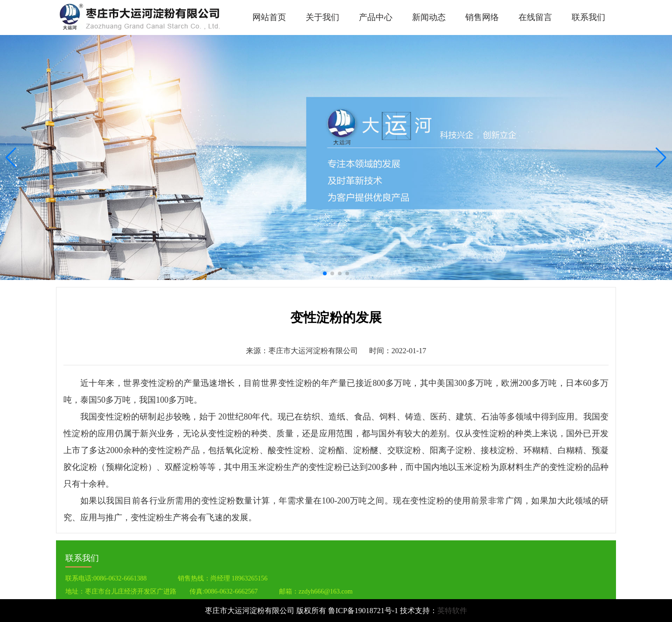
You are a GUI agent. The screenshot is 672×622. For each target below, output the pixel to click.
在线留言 (535, 17)
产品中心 (376, 17)
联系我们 (588, 17)
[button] (661, 158)
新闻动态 (429, 17)
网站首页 (269, 17)
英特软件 (452, 611)
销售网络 (482, 17)
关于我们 (322, 17)
